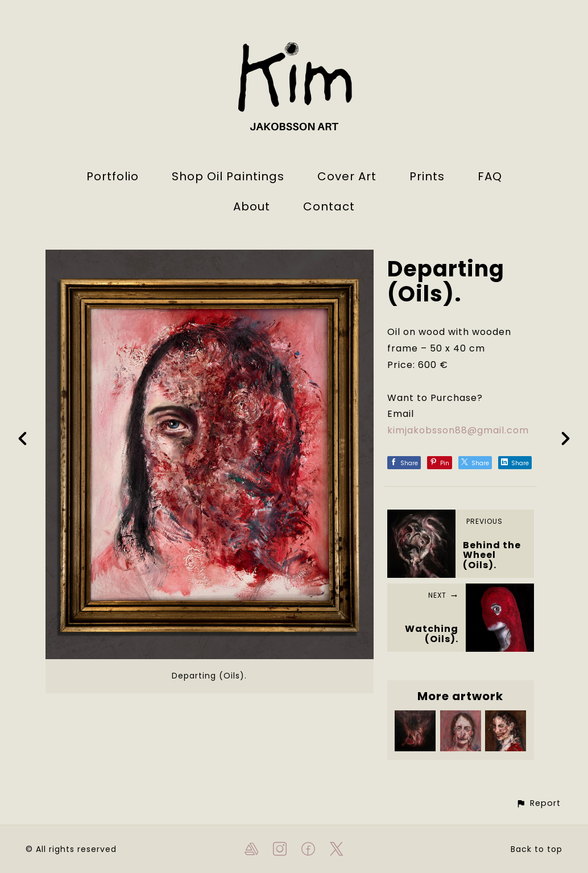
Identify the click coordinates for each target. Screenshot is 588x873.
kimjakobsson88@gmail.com (458, 430)
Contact (329, 206)
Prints (427, 176)
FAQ (490, 176)
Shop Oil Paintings (228, 176)
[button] (538, 803)
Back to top (537, 849)
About (252, 206)
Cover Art (347, 176)
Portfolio (113, 176)
